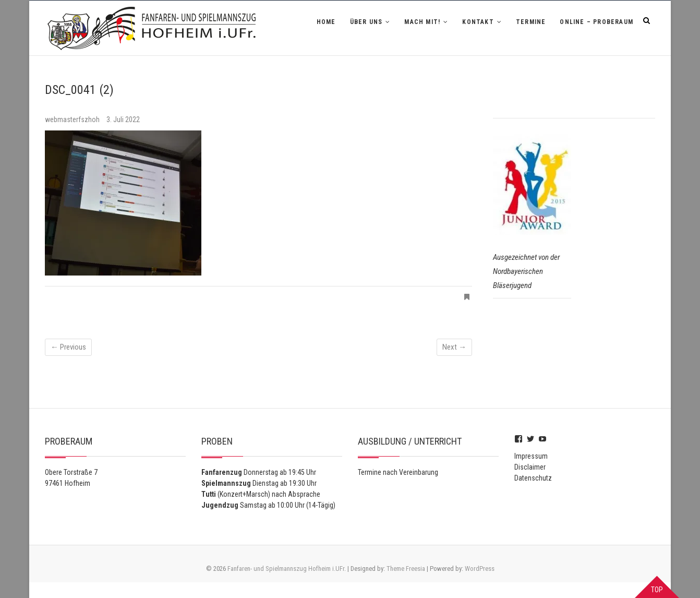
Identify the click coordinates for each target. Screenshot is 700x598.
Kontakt (478, 22)
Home (326, 22)
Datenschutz (533, 478)
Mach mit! (422, 22)
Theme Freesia (406, 569)
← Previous (68, 347)
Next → (454, 347)
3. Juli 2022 (123, 119)
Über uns (366, 22)
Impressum (531, 456)
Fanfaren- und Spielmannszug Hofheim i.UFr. (287, 569)
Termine (531, 22)
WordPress (480, 569)
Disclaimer (530, 467)
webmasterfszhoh (73, 119)
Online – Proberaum (596, 22)
